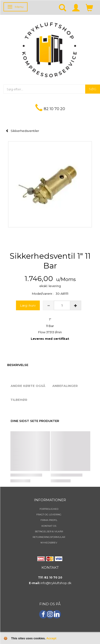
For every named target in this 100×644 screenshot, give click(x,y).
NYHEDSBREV (49, 543)
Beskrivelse (18, 365)
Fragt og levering (49, 515)
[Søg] (93, 89)
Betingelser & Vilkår (49, 531)
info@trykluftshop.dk (56, 583)
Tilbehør (19, 400)
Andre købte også (28, 386)
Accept (51, 638)
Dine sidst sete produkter (35, 421)
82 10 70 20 (54, 109)
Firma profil (49, 520)
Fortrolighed (49, 509)
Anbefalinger (65, 386)
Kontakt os (49, 526)
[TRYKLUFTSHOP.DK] (49, 49)
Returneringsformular (49, 537)
